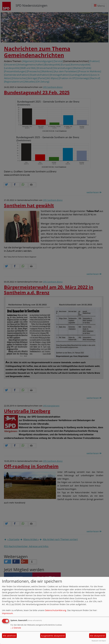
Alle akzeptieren (98, 636)
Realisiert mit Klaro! (99, 641)
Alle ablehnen (9, 636)
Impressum (7, 613)
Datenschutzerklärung (56, 610)
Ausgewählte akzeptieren (53, 636)
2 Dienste (16, 628)
